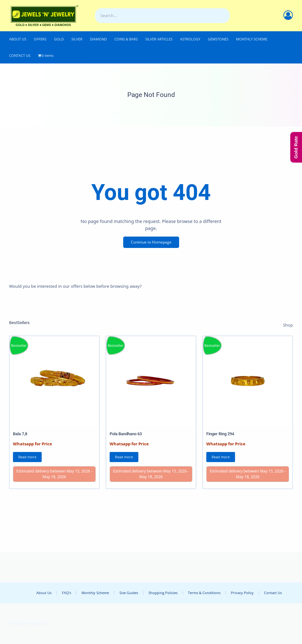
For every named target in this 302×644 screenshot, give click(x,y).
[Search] (223, 16)
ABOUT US (18, 39)
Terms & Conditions (204, 593)
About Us (44, 593)
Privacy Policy (242, 593)
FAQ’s (66, 593)
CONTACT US (20, 55)
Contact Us (273, 593)
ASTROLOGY (190, 39)
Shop (288, 325)
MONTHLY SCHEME (252, 39)
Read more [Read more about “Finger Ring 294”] (221, 457)
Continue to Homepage (151, 242)
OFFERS (40, 39)
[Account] (288, 15)
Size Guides (129, 593)
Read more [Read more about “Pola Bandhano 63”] (124, 457)
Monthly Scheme (95, 593)
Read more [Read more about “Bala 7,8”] (27, 457)
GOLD (59, 39)
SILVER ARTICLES (159, 39)
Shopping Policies (163, 593)
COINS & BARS (126, 39)
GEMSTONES (218, 39)
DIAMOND (98, 39)
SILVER (77, 39)
